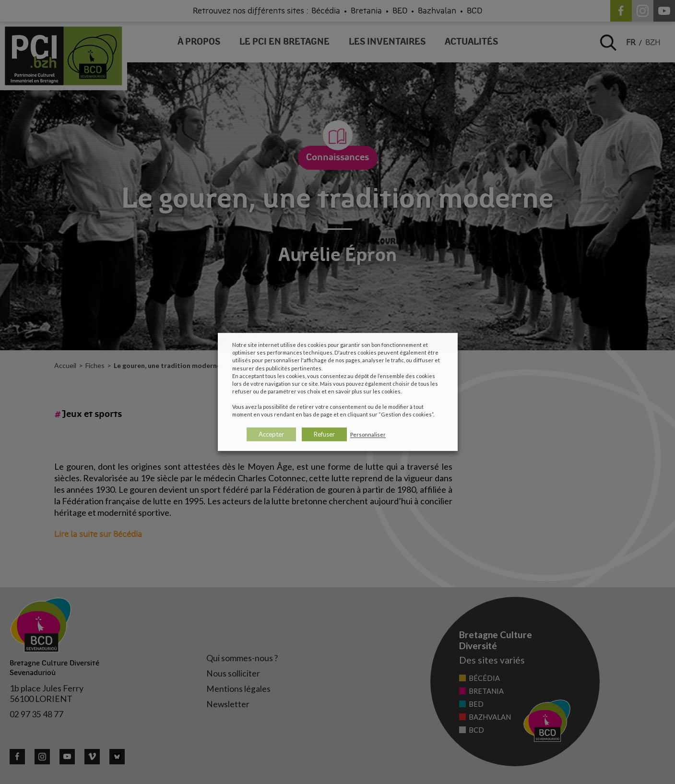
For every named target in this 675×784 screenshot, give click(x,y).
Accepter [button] (271, 434)
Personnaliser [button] (368, 434)
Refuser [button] (324, 434)
